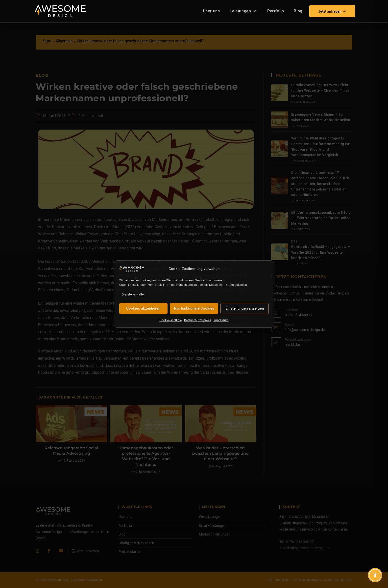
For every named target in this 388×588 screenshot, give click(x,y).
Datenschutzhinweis (198, 320)
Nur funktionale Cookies (194, 309)
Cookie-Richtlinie (171, 320)
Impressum (221, 320)
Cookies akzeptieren (143, 309)
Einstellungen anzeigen (245, 309)
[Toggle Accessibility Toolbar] (375, 575)
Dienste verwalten (133, 294)
